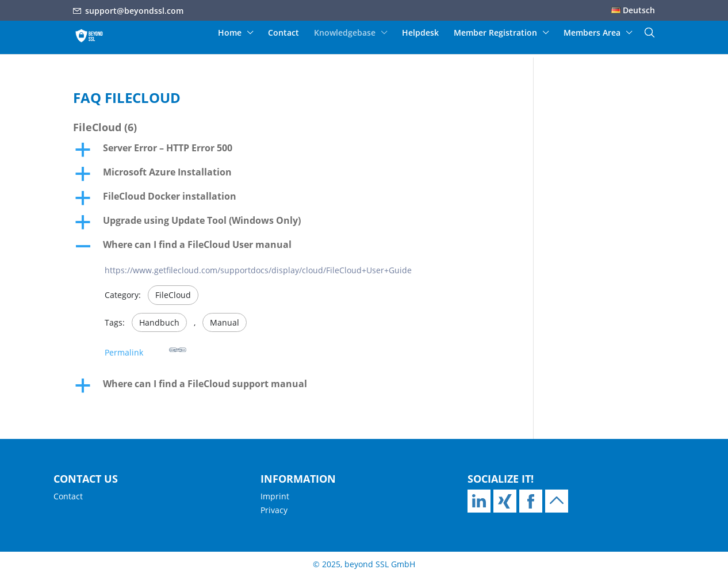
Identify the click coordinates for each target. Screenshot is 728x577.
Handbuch (159, 322)
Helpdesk (420, 33)
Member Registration (495, 33)
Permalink (145, 349)
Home (230, 33)
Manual (225, 322)
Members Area (592, 33)
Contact (283, 33)
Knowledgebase (345, 33)
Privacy (274, 510)
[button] (288, 151)
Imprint (275, 496)
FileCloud (173, 295)
